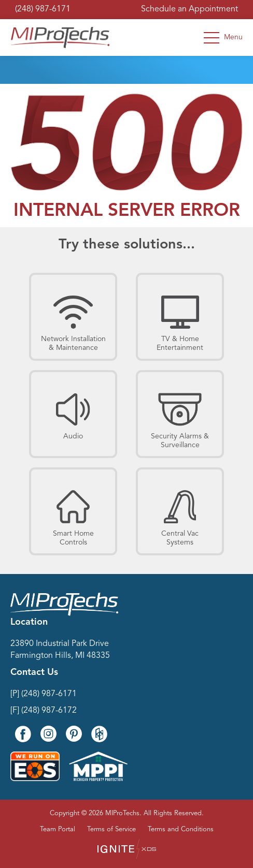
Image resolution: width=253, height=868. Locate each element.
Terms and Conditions (181, 829)
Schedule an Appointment (189, 9)
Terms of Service (111, 829)
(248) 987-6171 (43, 9)
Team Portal (58, 829)
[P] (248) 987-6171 (44, 694)
